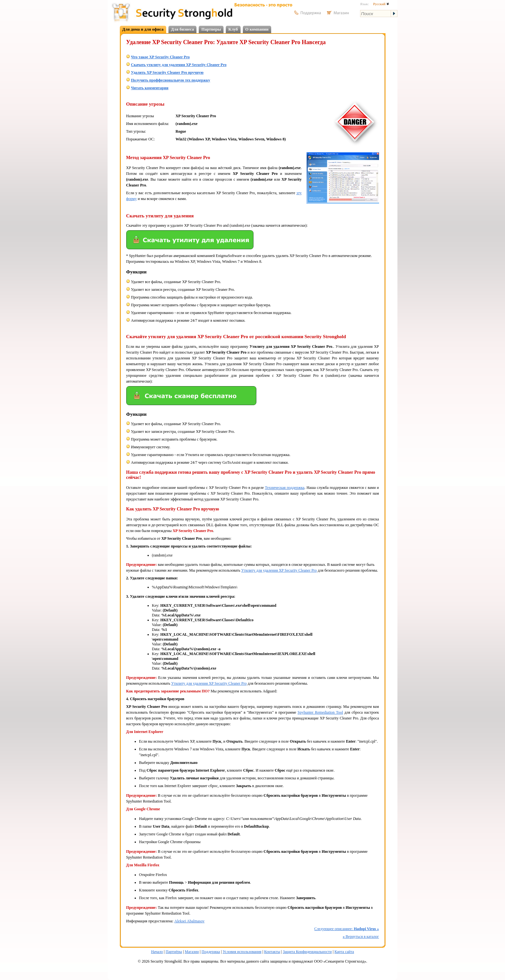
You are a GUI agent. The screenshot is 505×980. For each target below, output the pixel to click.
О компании (257, 29)
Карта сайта (344, 952)
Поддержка (211, 952)
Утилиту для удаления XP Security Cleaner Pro (279, 570)
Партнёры (174, 952)
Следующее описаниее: (347, 929)
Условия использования (242, 952)
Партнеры (211, 29)
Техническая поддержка (285, 488)
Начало (157, 952)
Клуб (233, 29)
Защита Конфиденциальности (307, 952)
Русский (381, 4)
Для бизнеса (183, 29)
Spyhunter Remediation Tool (320, 712)
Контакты (272, 952)
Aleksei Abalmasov (189, 921)
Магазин (192, 952)
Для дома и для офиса (143, 29)
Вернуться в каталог (361, 937)
